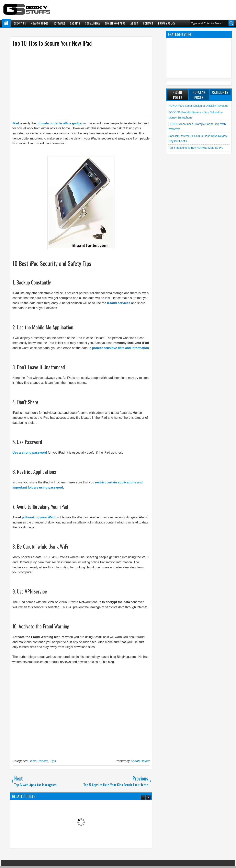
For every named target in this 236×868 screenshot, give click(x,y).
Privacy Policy (167, 23)
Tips (53, 761)
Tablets (43, 761)
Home (6, 23)
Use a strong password (30, 453)
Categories (220, 92)
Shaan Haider (140, 761)
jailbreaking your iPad (38, 517)
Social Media (92, 23)
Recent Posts (178, 95)
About (134, 23)
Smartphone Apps (115, 23)
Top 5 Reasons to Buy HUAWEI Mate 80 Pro (196, 148)
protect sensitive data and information (120, 348)
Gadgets (75, 23)
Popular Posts (199, 95)
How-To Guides (40, 23)
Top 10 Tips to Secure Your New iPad (52, 43)
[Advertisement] (77, 81)
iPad (16, 123)
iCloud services (119, 303)
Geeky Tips (20, 23)
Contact (148, 23)
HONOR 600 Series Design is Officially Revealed (198, 106)
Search (231, 23)
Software (59, 23)
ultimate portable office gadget (60, 123)
